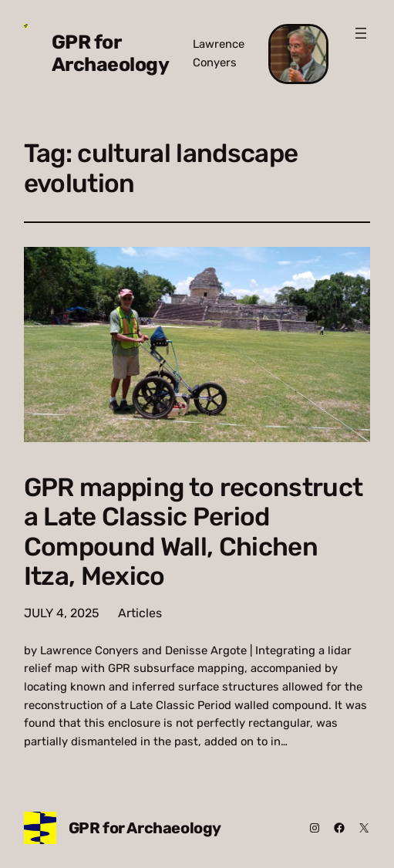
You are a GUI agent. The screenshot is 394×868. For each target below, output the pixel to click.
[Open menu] (361, 33)
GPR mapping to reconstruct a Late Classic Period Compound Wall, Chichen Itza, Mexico (194, 532)
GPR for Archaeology (111, 53)
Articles (140, 613)
